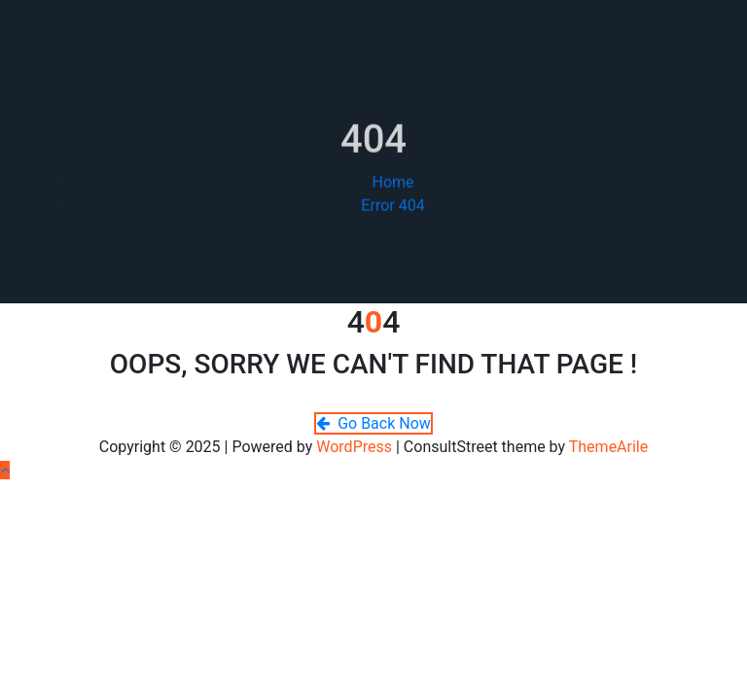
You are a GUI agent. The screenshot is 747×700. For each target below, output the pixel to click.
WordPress (354, 447)
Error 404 (392, 216)
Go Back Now (373, 423)
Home (392, 193)
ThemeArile (608, 447)
